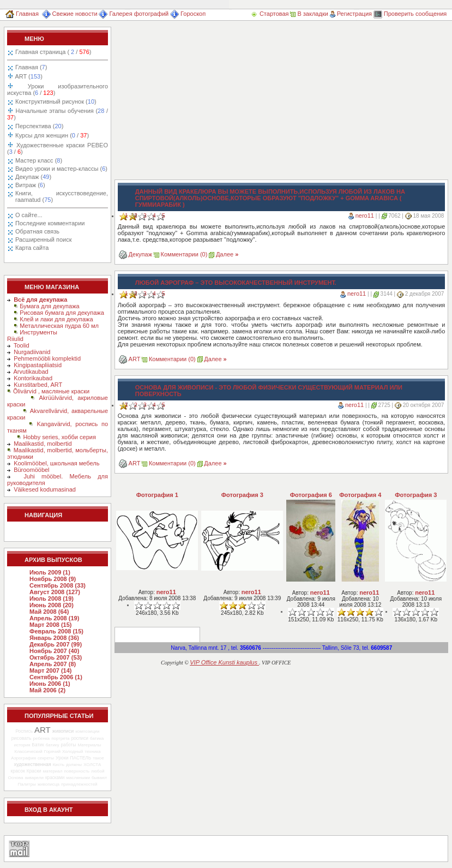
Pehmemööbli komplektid (47, 358)
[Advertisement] (267, 103)
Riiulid (15, 339)
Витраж (30, 185)
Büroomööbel (31, 470)
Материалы (89, 745)
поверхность (77, 771)
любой (98, 771)
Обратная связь (37, 231)
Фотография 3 (242, 495)
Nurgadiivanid (32, 352)
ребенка (41, 738)
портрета (60, 738)
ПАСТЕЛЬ (81, 758)
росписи (80, 738)
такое (98, 758)
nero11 (365, 215)
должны (74, 765)
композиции (87, 731)
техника (92, 752)
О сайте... (29, 215)
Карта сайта (32, 248)
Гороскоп (188, 14)
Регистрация (351, 14)
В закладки (309, 14)
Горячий (52, 752)
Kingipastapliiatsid (38, 365)
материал (53, 771)
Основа (16, 778)
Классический (28, 752)
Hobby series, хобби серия (59, 437)
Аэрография (23, 758)
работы (69, 745)
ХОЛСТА (92, 765)
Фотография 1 (157, 495)
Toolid (22, 345)
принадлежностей (79, 784)
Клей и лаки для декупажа (56, 319)
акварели (34, 778)
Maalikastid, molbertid (43, 444)
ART (28, 76)
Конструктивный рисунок (56, 101)
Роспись (24, 731)
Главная (22, 14)
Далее (227, 254)
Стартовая (270, 14)
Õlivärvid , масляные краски (51, 391)
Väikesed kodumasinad (45, 489)
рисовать (22, 738)
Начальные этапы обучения (58, 114)
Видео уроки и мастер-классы (61, 169)
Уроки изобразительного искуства (58, 89)
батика (97, 738)
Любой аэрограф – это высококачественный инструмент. (236, 283)
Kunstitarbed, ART (38, 385)
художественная (33, 764)
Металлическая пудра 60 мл (59, 326)
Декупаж (33, 177)
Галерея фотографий (134, 14)
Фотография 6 (311, 495)
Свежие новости (70, 14)
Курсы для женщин (51, 135)
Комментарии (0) (184, 254)
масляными (78, 778)
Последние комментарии (50, 223)
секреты (46, 758)
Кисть (59, 765)
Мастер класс (39, 160)
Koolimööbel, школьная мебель (56, 463)
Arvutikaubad (31, 372)
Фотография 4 (360, 495)
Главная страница (53, 52)
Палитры (26, 784)
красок (18, 771)
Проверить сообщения (410, 14)
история (22, 745)
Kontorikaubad (33, 378)
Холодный (73, 752)
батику (53, 745)
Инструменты (38, 332)
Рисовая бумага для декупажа (62, 313)
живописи (63, 731)
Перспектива (39, 126)
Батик (38, 745)
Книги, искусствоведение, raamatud (62, 196)
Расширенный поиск (44, 240)
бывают (99, 778)
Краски (34, 771)
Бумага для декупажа (49, 306)
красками (55, 778)
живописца (49, 784)
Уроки (62, 758)
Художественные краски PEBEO (58, 148)
